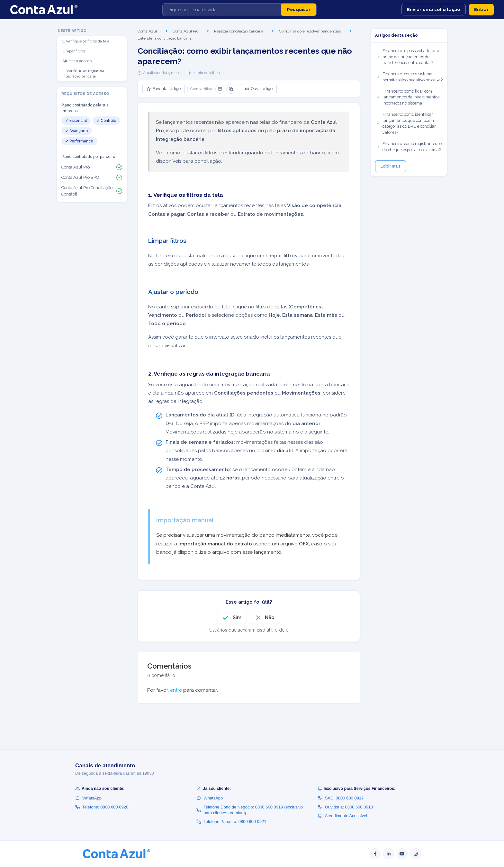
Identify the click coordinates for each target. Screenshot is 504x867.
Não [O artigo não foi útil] (270, 617)
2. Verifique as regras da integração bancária (83, 73)
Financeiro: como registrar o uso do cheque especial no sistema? (409, 147)
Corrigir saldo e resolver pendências (310, 31)
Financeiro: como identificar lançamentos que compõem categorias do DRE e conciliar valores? (406, 123)
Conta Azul (147, 31)
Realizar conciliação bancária (239, 31)
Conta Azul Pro (185, 31)
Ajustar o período (77, 61)
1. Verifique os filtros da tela (86, 41)
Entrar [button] (481, 9)
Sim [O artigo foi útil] (237, 617)
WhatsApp (88, 798)
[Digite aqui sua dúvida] (222, 10)
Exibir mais (391, 166)
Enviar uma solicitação (434, 9)
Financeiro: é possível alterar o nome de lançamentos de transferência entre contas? (408, 57)
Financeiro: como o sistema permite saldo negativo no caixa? (409, 77)
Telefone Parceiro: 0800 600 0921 (231, 821)
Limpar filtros (74, 51)
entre (176, 690)
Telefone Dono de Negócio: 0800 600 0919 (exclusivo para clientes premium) (250, 810)
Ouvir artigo (259, 89)
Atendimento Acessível (343, 816)
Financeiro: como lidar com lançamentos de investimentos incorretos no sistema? (408, 97)
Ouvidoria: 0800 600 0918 (346, 807)
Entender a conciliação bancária (165, 38)
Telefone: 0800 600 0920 (102, 807)
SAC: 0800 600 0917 (341, 798)
